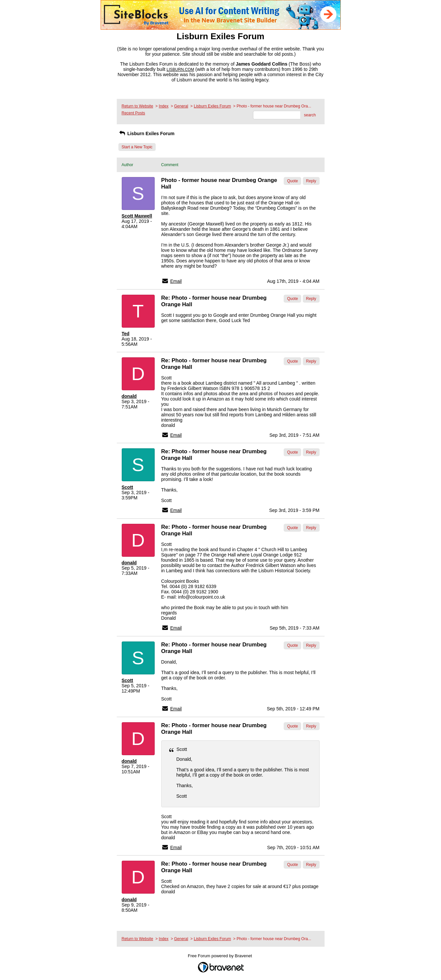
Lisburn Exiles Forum (212, 106)
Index (163, 106)
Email (176, 281)
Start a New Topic (137, 147)
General (181, 106)
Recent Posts (133, 113)
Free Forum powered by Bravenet (221, 956)
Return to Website (138, 106)
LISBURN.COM (180, 70)
